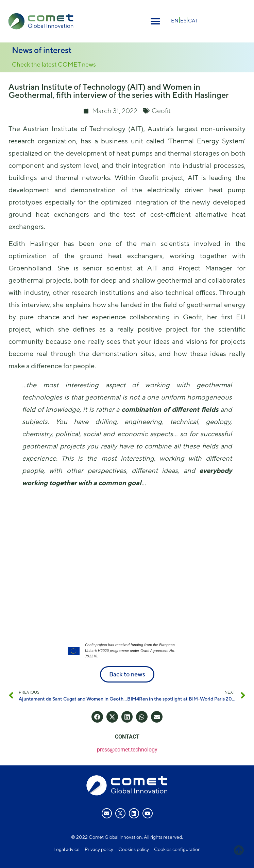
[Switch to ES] (183, 20)
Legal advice (66, 849)
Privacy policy (99, 849)
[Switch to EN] (175, 20)
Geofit (161, 111)
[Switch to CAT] (193, 20)
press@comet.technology (127, 750)
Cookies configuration (177, 849)
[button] (156, 21)
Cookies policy (134, 849)
